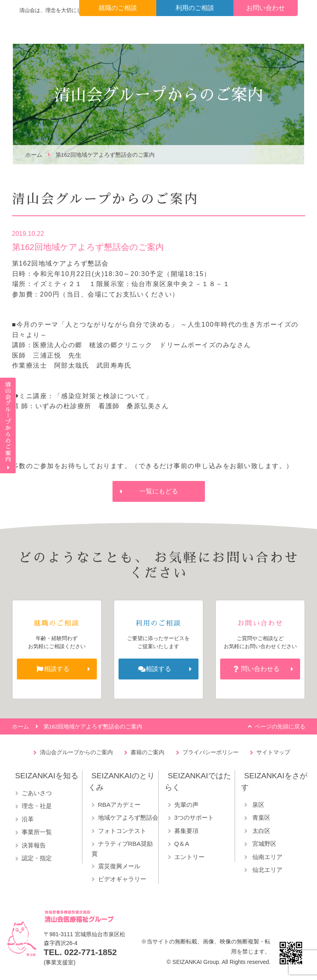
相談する (57, 669)
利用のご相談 (195, 8)
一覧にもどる (159, 491)
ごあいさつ (37, 793)
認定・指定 (37, 858)
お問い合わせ (266, 8)
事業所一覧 (37, 832)
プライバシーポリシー (211, 752)
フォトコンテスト (122, 831)
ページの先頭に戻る (280, 726)
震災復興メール (119, 866)
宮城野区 (264, 844)
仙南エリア (267, 857)
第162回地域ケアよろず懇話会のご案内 (105, 155)
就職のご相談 (118, 8)
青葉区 (261, 817)
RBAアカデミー (120, 805)
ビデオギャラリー (122, 879)
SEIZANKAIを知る (47, 776)
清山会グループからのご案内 (76, 752)
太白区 (261, 831)
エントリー (189, 857)
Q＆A (182, 844)
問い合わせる (260, 669)
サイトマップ (273, 752)
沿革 (28, 819)
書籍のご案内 (147, 752)
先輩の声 (186, 805)
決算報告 (34, 845)
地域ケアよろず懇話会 (128, 817)
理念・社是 (37, 806)
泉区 (258, 805)
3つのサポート (194, 817)
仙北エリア (267, 870)
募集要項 (186, 831)
